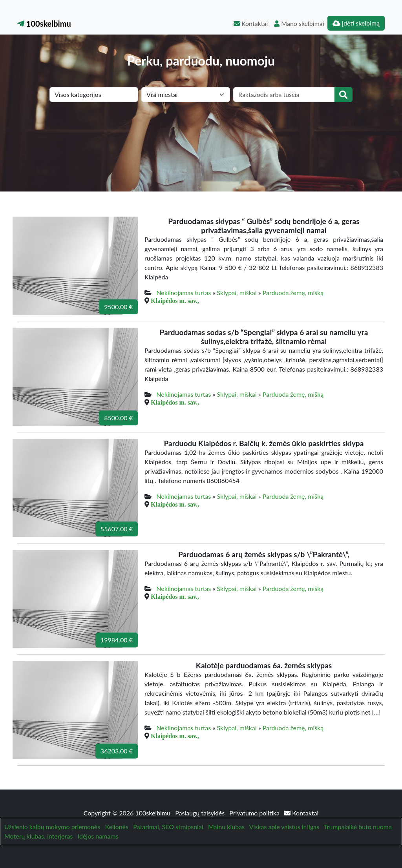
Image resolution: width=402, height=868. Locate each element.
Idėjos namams (98, 836)
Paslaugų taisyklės (201, 813)
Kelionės (117, 827)
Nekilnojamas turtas (184, 293)
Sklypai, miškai (237, 293)
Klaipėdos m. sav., (175, 301)
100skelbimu (44, 24)
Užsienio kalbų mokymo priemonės (52, 827)
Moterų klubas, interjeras (38, 836)
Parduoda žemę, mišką (293, 293)
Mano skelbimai (299, 23)
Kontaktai (251, 23)
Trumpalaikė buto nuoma (358, 827)
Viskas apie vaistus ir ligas (284, 827)
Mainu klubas (226, 827)
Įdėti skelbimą (356, 23)
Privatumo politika (255, 813)
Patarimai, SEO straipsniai (168, 827)
